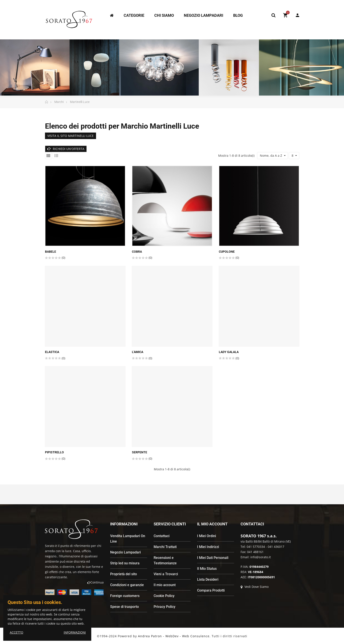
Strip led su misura (125, 563)
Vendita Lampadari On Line (128, 539)
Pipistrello (54, 452)
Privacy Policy (165, 607)
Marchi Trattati (165, 547)
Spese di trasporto (125, 607)
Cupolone (227, 252)
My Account (297, 15)
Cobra (137, 252)
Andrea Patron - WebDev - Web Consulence (174, 636)
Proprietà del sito (124, 574)
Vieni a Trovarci (166, 574)
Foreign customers (125, 596)
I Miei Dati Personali (213, 558)
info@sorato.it (261, 557)
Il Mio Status (207, 569)
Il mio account (165, 585)
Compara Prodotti (211, 590)
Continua (96, 582)
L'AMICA (138, 352)
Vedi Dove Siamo (255, 587)
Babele (51, 252)
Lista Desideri (208, 579)
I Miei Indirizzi (208, 547)
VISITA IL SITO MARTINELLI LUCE (71, 136)
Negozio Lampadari (125, 552)
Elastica (52, 352)
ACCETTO (17, 632)
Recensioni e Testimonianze (165, 560)
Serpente (140, 452)
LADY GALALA (229, 352)
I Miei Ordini (207, 536)
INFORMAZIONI (75, 632)
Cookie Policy (164, 596)
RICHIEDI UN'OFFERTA (66, 149)
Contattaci (162, 536)
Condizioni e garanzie (127, 585)
